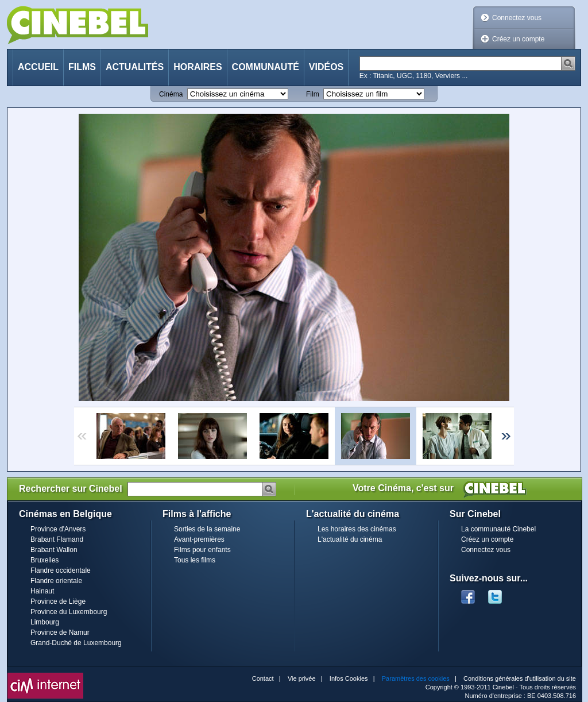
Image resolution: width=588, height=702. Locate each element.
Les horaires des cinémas (357, 529)
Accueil (38, 67)
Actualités (135, 67)
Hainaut (42, 591)
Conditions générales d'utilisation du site (520, 678)
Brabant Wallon (54, 550)
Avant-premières (199, 539)
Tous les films (195, 560)
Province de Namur (60, 632)
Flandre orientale (56, 581)
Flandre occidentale (61, 570)
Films (82, 67)
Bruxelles (45, 560)
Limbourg (45, 622)
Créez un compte (518, 39)
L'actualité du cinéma (350, 539)
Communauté (266, 67)
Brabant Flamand (57, 539)
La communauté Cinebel (498, 529)
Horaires (198, 67)
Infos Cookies (349, 678)
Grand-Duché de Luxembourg (76, 643)
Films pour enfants (202, 550)
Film (313, 94)
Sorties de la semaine (207, 529)
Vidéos (326, 67)
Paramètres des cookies (416, 678)
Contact (263, 678)
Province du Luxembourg (69, 612)
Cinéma (171, 94)
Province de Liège (58, 601)
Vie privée (302, 678)
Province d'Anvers (58, 529)
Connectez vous (517, 18)
